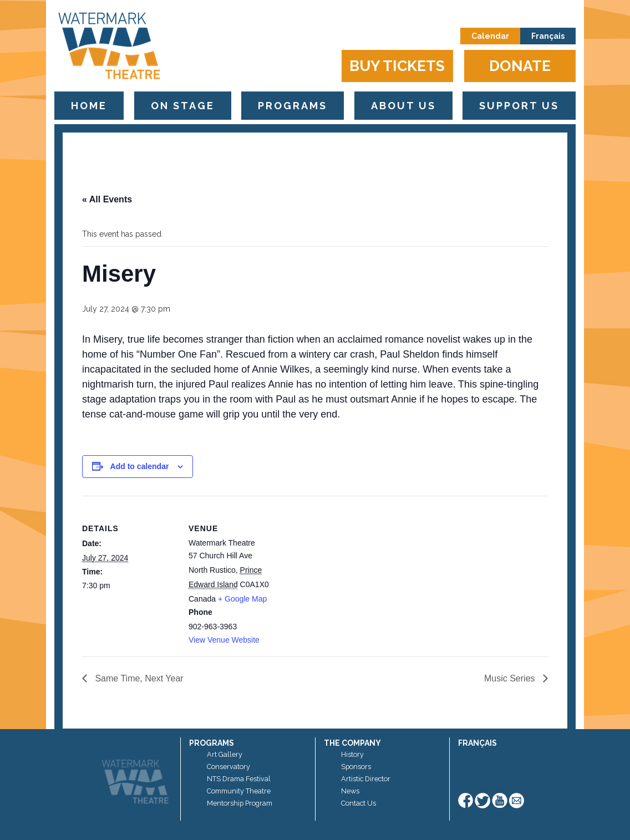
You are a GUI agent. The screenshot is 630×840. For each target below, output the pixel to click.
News (350, 791)
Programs (293, 106)
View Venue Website (224, 640)
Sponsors (356, 767)
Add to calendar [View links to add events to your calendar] (140, 466)
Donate (520, 66)
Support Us (519, 106)
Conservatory (228, 767)
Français (548, 36)
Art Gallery (225, 754)
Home (89, 106)
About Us (403, 106)
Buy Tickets (397, 66)
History (352, 754)
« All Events (107, 199)
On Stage (183, 106)
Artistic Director (366, 779)
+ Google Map (242, 599)
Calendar (490, 36)
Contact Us (359, 803)
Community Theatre (239, 791)
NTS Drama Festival (239, 779)
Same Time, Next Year (138, 678)
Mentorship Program (240, 803)
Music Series (511, 678)
